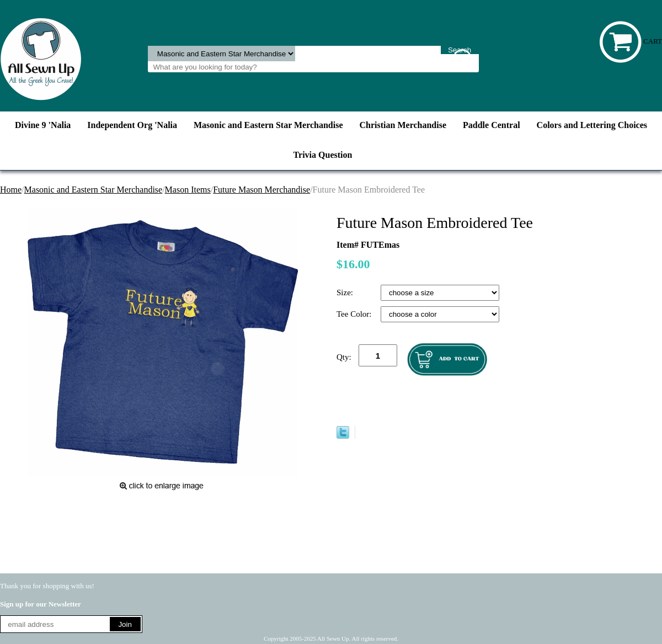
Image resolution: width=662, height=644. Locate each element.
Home (11, 190)
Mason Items (188, 190)
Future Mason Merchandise (261, 190)
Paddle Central (492, 125)
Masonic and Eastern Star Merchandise (268, 125)
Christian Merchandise (403, 125)
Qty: (344, 357)
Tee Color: (355, 314)
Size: (346, 292)
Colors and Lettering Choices (592, 125)
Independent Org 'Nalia (132, 125)
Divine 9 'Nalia (43, 125)
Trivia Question (323, 155)
